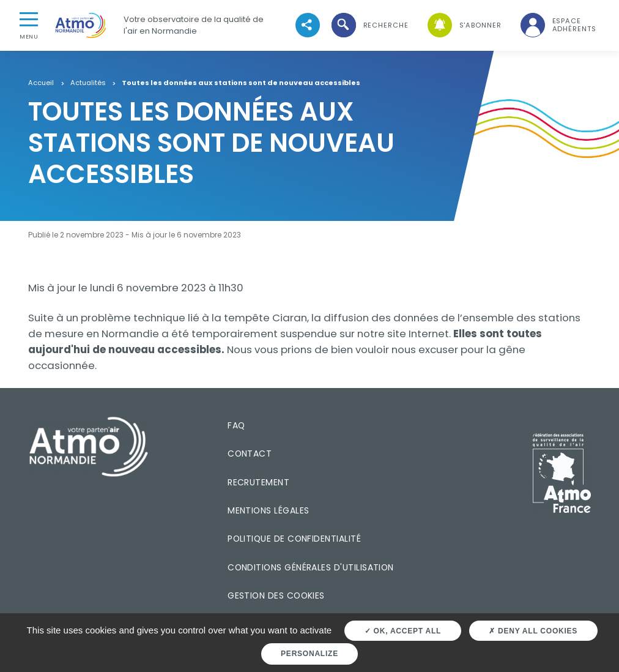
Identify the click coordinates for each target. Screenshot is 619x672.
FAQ (236, 425)
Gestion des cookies (276, 595)
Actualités (88, 83)
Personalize (309, 654)
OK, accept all (403, 631)
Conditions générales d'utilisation (311, 567)
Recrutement (258, 482)
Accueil (41, 83)
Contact (250, 454)
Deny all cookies (533, 631)
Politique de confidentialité (294, 539)
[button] (369, 25)
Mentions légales (268, 510)
